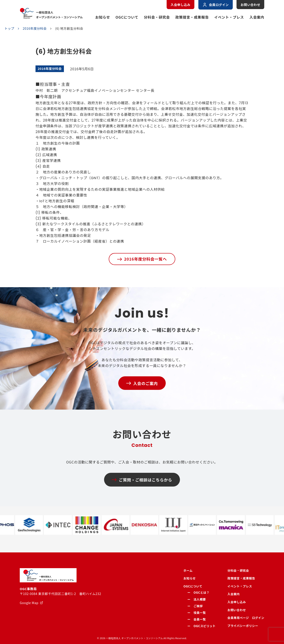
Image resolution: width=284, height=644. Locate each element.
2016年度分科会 (35, 28)
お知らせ (103, 17)
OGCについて (127, 17)
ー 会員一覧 (197, 619)
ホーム (188, 570)
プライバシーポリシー (243, 626)
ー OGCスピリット (202, 626)
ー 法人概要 (197, 599)
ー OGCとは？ (198, 592)
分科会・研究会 (157, 17)
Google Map (29, 603)
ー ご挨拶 (195, 606)
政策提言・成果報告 (192, 17)
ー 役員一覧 (197, 613)
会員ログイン (216, 5)
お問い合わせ (250, 5)
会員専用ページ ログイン (246, 618)
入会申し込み (180, 5)
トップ (9, 28)
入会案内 (257, 17)
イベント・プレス (229, 17)
